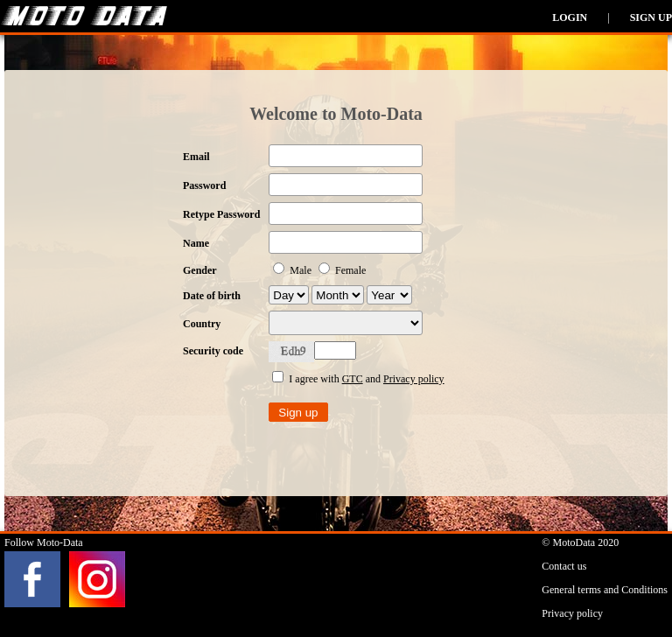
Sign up (651, 17)
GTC (353, 379)
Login (570, 17)
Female (342, 270)
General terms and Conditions (605, 590)
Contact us (564, 566)
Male (294, 270)
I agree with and (358, 379)
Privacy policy (414, 379)
